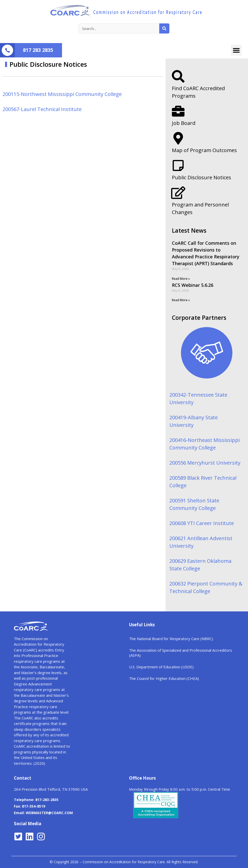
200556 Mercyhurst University (205, 463)
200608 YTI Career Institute (202, 523)
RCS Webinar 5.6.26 (193, 285)
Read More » (181, 279)
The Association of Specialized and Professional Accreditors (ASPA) (181, 653)
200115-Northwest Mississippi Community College (62, 94)
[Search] (164, 28)
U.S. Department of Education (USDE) (161, 667)
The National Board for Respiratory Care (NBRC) (171, 639)
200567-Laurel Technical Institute (42, 109)
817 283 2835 (38, 50)
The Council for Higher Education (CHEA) (164, 678)
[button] (236, 50)
